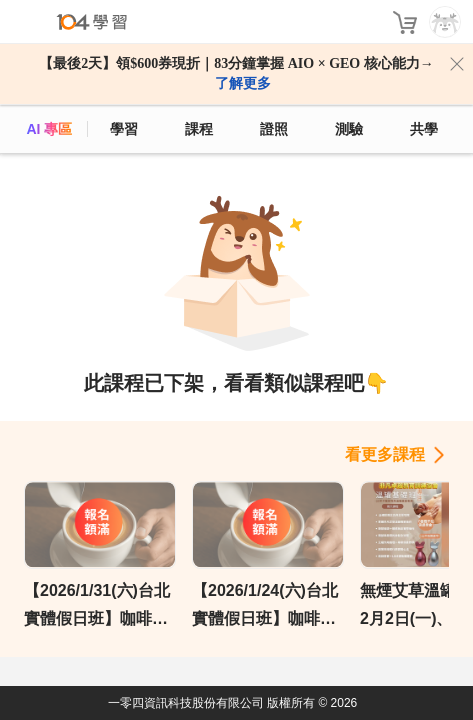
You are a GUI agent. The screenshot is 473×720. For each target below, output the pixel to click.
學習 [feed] (124, 129)
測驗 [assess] (349, 129)
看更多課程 (385, 454)
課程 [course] (199, 129)
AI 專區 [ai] (49, 129)
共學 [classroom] (424, 129)
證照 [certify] (274, 129)
